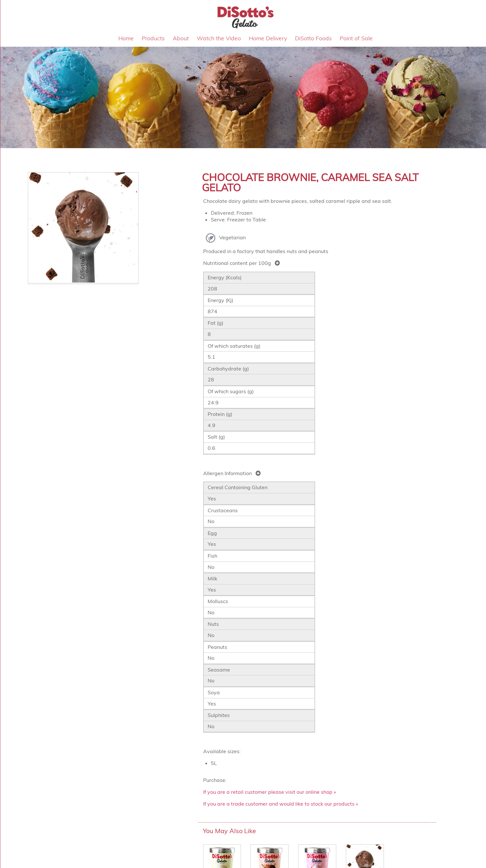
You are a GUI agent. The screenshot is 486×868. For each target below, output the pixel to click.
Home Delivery (268, 38)
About (181, 38)
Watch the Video (219, 38)
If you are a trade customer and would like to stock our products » (281, 804)
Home (126, 38)
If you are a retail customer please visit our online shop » (270, 792)
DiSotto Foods (313, 38)
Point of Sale (356, 38)
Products (153, 38)
